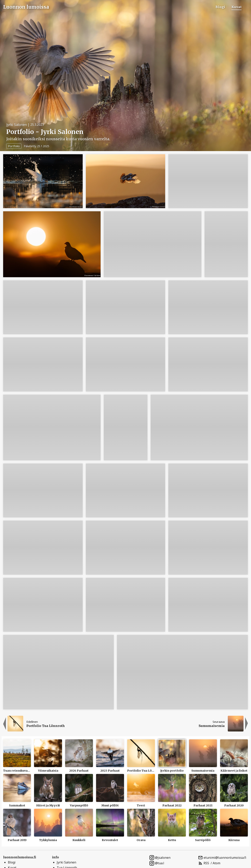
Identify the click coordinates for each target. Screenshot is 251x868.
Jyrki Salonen (66, 862)
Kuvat (237, 7)
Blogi (220, 7)
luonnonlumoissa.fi (20, 857)
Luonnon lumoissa (26, 7)
